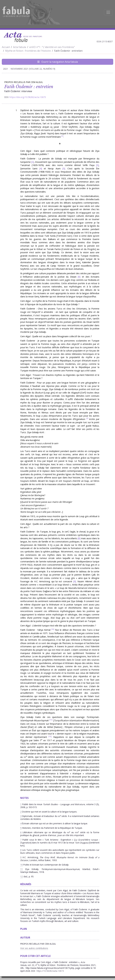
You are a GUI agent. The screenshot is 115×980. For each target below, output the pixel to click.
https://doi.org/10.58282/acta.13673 (28, 97)
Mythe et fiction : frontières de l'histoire (28, 51)
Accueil (6, 47)
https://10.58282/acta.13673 (50, 971)
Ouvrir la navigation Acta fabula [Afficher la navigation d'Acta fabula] (58, 62)
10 (53, 629)
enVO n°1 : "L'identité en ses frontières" (52, 47)
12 (50, 736)
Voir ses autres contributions (34, 948)
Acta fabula (20, 47)
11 (51, 720)
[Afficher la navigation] (108, 12)
